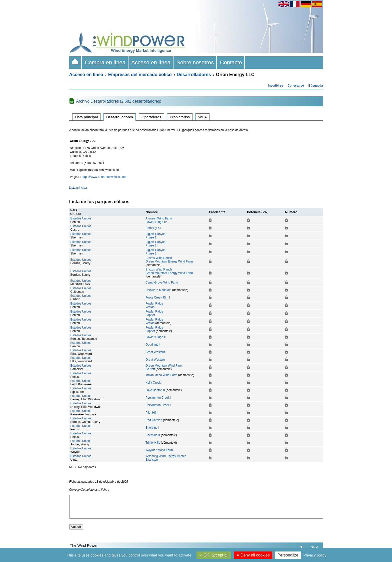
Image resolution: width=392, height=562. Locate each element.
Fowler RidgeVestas (154, 305)
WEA (202, 117)
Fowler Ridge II (156, 337)
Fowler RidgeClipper (154, 313)
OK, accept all (214, 555)
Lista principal (86, 117)
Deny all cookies (253, 555)
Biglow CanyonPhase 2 (155, 252)
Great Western (155, 352)
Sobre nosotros (195, 62)
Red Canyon (154, 420)
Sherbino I (152, 428)
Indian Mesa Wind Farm (161, 375)
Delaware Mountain (158, 290)
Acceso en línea (151, 62)
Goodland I (153, 345)
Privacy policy (315, 555)
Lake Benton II (155, 390)
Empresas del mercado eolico (140, 75)
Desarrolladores (194, 75)
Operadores (151, 117)
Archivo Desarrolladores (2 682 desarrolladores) (119, 101)
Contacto (231, 62)
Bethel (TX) (153, 228)
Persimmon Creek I (158, 398)
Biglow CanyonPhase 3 (155, 244)
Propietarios (180, 117)
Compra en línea (105, 62)
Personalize (288, 555)
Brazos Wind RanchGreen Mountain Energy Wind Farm (169, 260)
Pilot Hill (151, 413)
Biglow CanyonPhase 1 (155, 236)
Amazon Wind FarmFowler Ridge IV (159, 220)
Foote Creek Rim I (158, 298)
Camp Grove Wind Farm (162, 283)
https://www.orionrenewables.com (104, 177)
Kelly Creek (153, 383)
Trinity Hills (153, 443)
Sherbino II (153, 435)
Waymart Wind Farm (159, 450)
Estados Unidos (81, 218)
